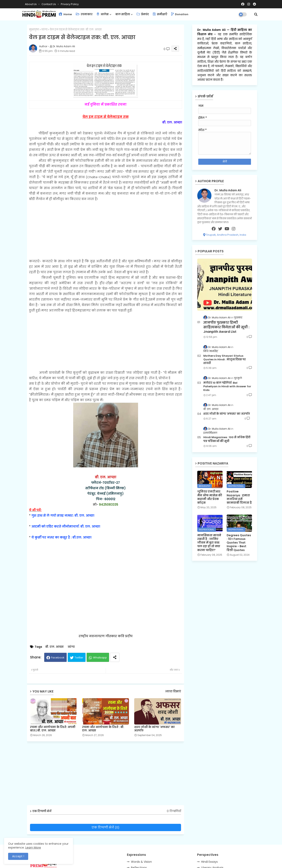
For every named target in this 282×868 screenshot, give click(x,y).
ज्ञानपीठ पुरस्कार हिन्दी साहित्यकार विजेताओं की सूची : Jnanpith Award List (226, 327)
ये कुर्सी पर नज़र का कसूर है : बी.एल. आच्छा (61, 537)
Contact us (49, 4)
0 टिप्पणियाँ (174, 811)
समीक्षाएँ (160, 14)
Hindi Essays (209, 862)
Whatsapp (100, 658)
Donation (180, 14)
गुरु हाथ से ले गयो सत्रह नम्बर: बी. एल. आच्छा (63, 515)
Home (65, 14)
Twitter (79, 658)
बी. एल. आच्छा (54, 647)
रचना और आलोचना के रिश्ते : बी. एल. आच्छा (103, 729)
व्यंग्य (44, 29)
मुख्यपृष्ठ (34, 29)
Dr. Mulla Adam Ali (212, 30)
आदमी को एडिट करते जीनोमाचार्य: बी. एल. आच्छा (66, 526)
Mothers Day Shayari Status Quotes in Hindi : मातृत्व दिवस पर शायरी (225, 360)
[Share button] (115, 657)
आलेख (103, 14)
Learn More (33, 848)
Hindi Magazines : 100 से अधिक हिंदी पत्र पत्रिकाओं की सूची (227, 439)
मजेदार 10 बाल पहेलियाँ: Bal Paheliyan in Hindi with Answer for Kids (227, 386)
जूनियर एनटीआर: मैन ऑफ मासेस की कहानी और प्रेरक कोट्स (210, 497)
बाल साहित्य (123, 14)
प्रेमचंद (143, 14)
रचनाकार (84, 14)
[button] (256, 14)
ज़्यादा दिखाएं (173, 691)
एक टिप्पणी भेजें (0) (106, 827)
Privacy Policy (70, 4)
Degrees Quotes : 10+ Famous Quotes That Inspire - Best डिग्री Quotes (239, 543)
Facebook (58, 658)
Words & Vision (141, 862)
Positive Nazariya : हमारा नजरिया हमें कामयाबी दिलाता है (239, 497)
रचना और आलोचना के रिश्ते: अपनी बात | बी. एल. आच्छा (53, 729)
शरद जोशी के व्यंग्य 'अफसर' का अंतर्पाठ (154, 729)
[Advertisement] (106, 230)
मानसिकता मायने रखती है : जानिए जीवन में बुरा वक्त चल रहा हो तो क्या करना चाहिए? (209, 543)
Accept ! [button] (18, 856)
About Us (31, 4)
